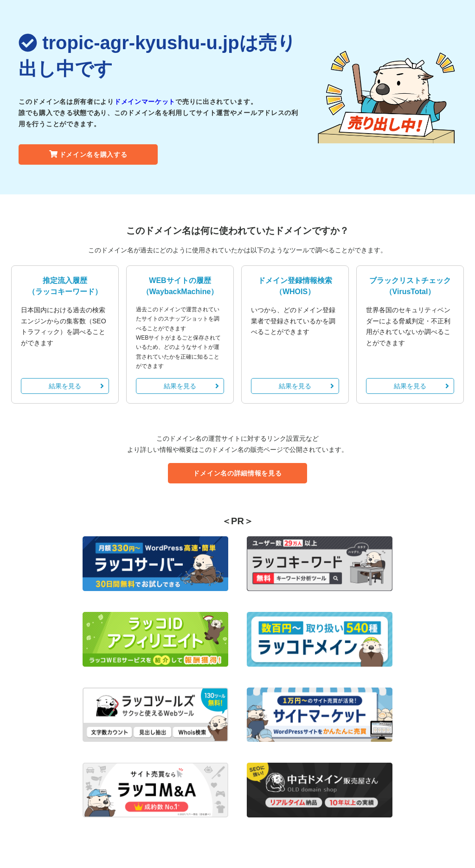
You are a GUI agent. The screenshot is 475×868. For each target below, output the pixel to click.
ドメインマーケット (145, 102)
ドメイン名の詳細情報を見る (237, 473)
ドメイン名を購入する (88, 154)
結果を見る (76, 386)
